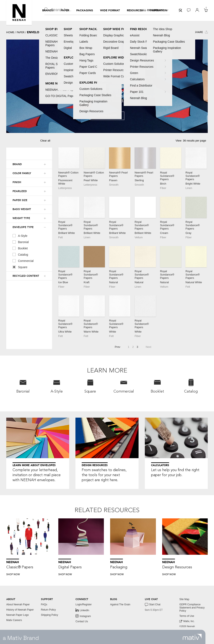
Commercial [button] (124, 386)
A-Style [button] (57, 386)
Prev (118, 347)
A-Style (20, 236)
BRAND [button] (17, 164)
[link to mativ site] (192, 637)
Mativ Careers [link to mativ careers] (14, 620)
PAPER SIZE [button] (20, 200)
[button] (19, 13)
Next (148, 347)
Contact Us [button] (82, 621)
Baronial (21, 242)
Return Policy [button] (48, 610)
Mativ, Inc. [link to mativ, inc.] (187, 621)
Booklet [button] (157, 386)
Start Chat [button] (153, 605)
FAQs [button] (44, 604)
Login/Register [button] (83, 604)
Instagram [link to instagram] (83, 616)
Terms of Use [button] (187, 616)
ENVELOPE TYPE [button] (23, 227)
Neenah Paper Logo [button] (17, 615)
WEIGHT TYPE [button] (21, 218)
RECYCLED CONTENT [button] (26, 276)
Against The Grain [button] (120, 604)
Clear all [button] (45, 141)
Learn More (107, 116)
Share (201, 32)
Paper (21, 32)
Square (20, 267)
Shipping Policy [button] (50, 615)
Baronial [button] (23, 386)
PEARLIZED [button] (20, 191)
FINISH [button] (17, 182)
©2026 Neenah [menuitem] (187, 626)
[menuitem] (48, 10)
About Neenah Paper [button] (18, 604)
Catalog (20, 254)
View (178, 141)
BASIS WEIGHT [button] (22, 209)
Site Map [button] (184, 599)
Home (10, 32)
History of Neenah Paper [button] (20, 610)
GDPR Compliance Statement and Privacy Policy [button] (192, 608)
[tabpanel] (107, 86)
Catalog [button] (191, 386)
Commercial (23, 261)
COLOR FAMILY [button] (22, 173)
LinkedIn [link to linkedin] (82, 610)
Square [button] (90, 386)
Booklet (20, 248)
